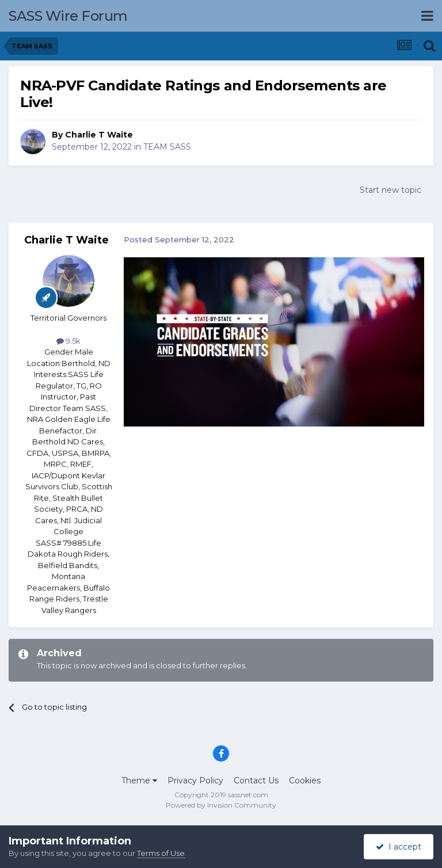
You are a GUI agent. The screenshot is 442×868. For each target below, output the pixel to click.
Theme (139, 781)
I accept (399, 847)
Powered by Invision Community (221, 805)
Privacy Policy (195, 781)
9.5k (68, 341)
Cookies (305, 781)
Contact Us (256, 781)
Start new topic (390, 190)
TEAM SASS (167, 147)
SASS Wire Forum (68, 16)
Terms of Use (161, 853)
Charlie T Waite (99, 135)
